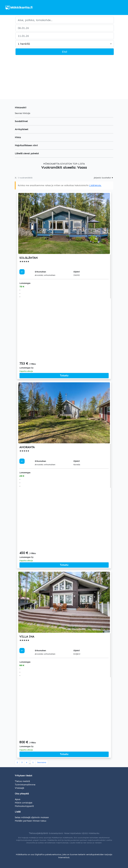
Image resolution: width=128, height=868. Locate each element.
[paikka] (65, 20)
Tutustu (64, 376)
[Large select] (65, 44)
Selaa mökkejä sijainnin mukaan (32, 817)
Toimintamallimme (25, 785)
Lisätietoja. (95, 185)
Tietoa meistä (22, 781)
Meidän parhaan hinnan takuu (31, 821)
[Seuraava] (42, 762)
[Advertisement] (64, 78)
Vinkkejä (19, 788)
